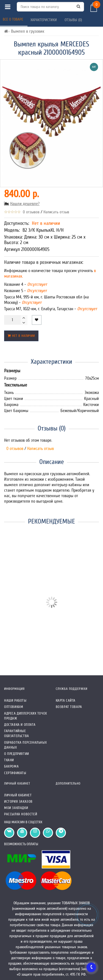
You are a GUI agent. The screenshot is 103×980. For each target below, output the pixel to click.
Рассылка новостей (21, 814)
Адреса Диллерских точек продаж (26, 716)
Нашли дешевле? (25, 204)
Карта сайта (66, 700)
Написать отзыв (56, 212)
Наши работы (15, 700)
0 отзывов (30, 212)
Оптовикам (14, 707)
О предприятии (17, 754)
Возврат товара (69, 707)
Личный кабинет (18, 795)
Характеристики (44, 20)
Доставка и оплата (20, 725)
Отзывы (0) (74, 20)
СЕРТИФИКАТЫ (15, 773)
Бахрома (11, 766)
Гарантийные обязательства (17, 733)
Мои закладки (16, 808)
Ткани (9, 760)
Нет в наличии (21, 336)
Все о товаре (13, 19)
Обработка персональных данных (25, 745)
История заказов (18, 801)
